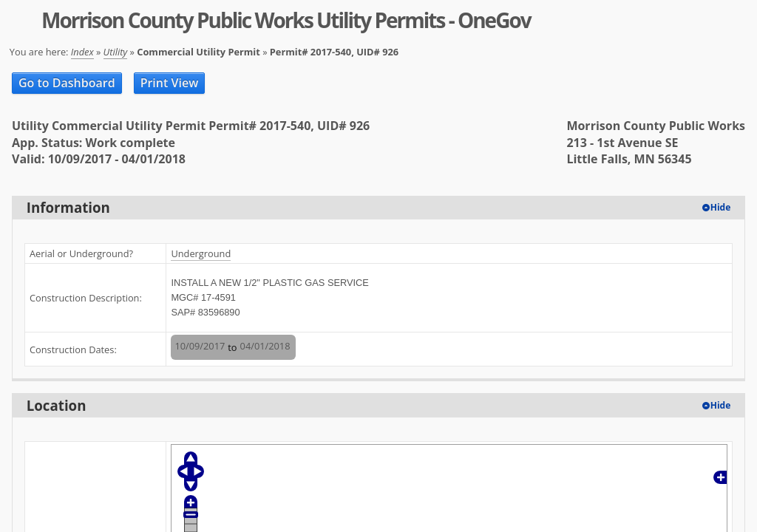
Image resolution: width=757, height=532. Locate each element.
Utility (116, 52)
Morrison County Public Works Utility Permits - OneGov (286, 20)
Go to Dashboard (67, 83)
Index (82, 52)
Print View (170, 83)
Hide (721, 207)
